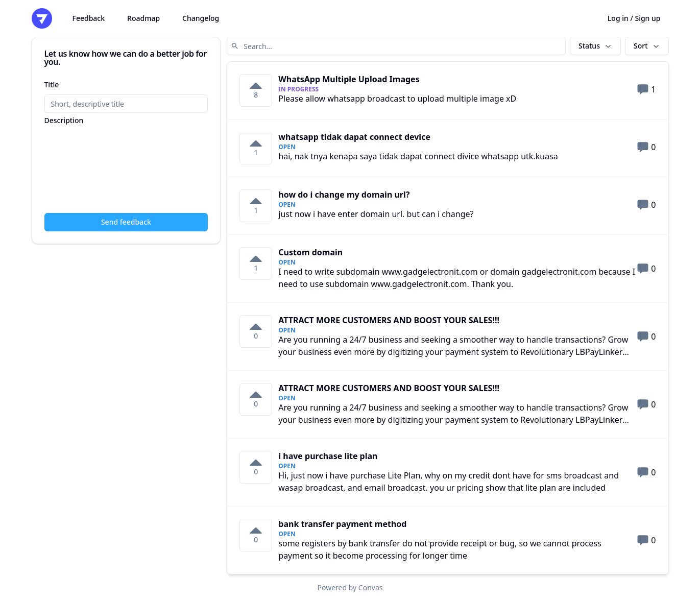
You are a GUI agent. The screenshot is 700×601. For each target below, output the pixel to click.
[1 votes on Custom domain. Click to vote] (256, 263)
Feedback (89, 18)
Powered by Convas (350, 587)
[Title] (126, 104)
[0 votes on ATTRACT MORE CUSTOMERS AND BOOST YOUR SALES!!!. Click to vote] (256, 331)
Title (52, 85)
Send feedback (126, 222)
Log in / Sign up (634, 18)
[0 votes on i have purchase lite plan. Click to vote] (256, 467)
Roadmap (143, 18)
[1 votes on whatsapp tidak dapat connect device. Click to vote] (256, 148)
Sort (647, 46)
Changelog (201, 18)
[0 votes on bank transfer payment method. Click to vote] (256, 535)
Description (64, 121)
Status (595, 46)
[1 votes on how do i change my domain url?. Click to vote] (256, 206)
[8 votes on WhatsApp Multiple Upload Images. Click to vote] (256, 90)
